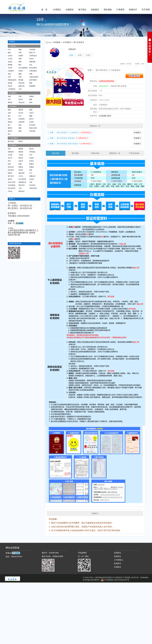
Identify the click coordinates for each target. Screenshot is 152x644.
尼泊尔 (32, 59)
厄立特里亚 (22, 179)
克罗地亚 (32, 131)
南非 (31, 170)
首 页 (44, 10)
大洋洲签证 (118, 560)
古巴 (9, 99)
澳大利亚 (11, 141)
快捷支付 (133, 10)
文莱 (9, 77)
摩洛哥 (21, 158)
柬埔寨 (10, 65)
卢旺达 (10, 191)
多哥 (9, 161)
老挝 (9, 74)
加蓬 (20, 164)
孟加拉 (10, 62)
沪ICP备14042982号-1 (92, 580)
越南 (20, 74)
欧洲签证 (118, 563)
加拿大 (21, 99)
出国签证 (70, 10)
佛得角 (21, 152)
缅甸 (9, 53)
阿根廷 (32, 96)
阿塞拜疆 (32, 62)
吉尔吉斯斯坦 (23, 68)
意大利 (21, 113)
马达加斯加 (12, 185)
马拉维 (10, 155)
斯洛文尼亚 (33, 128)
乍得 (20, 188)
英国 (9, 110)
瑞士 (9, 116)
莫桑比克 (32, 176)
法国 (9, 113)
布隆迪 (32, 167)
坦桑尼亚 (11, 152)
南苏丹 (10, 179)
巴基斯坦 (11, 71)
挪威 (31, 116)
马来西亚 (32, 50)
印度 (20, 53)
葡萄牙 (10, 128)
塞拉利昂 (22, 173)
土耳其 (10, 59)
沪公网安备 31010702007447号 (115, 580)
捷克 (20, 125)
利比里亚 (11, 170)
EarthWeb (144, 577)
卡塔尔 (10, 68)
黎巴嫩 (21, 80)
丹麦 (9, 119)
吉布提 (32, 179)
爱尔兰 (32, 119)
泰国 (20, 50)
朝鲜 (31, 83)
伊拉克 (10, 86)
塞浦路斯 (32, 86)
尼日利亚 (32, 185)
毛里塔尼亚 (33, 188)
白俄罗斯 (22, 119)
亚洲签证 (118, 553)
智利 (31, 102)
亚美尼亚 (22, 83)
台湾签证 (57, 10)
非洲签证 (118, 567)
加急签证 (95, 10)
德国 (31, 110)
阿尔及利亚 (12, 188)
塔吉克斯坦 (33, 68)
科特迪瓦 (32, 152)
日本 (9, 50)
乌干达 (21, 176)
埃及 (9, 149)
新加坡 (10, 83)
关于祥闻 (146, 10)
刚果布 (10, 173)
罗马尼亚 (32, 125)
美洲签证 (118, 556)
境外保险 (108, 10)
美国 (9, 96)
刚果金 (21, 167)
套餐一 (72, 55)
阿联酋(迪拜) (12, 80)
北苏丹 (21, 161)
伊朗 (20, 59)
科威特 (21, 56)
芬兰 (20, 116)
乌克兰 (32, 113)
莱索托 (32, 164)
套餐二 (80, 55)
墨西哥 (10, 102)
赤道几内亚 (12, 182)
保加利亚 (22, 122)
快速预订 (137, 132)
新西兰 (21, 141)
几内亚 (21, 155)
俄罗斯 (21, 110)
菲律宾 (21, 71)
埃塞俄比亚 (22, 182)
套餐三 (89, 55)
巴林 (20, 77)
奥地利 (10, 122)
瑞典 (20, 128)
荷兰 (9, 125)
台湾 (20, 89)
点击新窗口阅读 (105, 116)
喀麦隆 (21, 149)
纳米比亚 (11, 167)
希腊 (20, 131)
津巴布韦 (11, 176)
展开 (150, 46)
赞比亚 (32, 149)
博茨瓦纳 (22, 185)
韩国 (31, 74)
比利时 (32, 122)
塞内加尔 (22, 191)
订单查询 (120, 10)
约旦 (31, 65)
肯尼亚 (32, 158)
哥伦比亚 (22, 102)
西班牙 (10, 131)
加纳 (9, 164)
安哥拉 (32, 161)
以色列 (10, 56)
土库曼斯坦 (12, 89)
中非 (31, 155)
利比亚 (21, 170)
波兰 (9, 134)
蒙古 (20, 65)
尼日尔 (10, 158)
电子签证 (82, 10)
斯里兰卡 (32, 53)
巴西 (20, 96)
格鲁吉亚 (22, 86)
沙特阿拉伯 (33, 56)
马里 (31, 182)
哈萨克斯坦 (33, 80)
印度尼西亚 (33, 71)
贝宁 (31, 173)
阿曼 (20, 62)
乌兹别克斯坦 (34, 77)
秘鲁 (31, 99)
